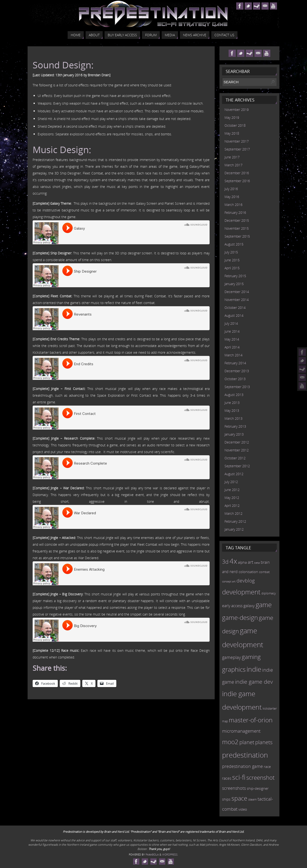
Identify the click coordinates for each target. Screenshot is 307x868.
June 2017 (232, 157)
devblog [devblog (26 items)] (246, 581)
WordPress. (170, 854)
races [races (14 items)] (227, 778)
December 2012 (237, 442)
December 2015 (237, 220)
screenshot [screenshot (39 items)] (260, 777)
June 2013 (232, 403)
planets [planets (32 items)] (264, 742)
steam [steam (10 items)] (252, 799)
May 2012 (232, 498)
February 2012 (235, 521)
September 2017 (237, 149)
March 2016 (233, 205)
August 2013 (234, 395)
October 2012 (235, 458)
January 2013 (234, 434)
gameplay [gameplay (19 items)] (231, 657)
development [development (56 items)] (241, 592)
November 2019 (237, 110)
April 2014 (232, 347)
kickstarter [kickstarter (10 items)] (270, 708)
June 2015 (232, 260)
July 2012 (231, 482)
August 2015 (234, 244)
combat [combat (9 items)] (264, 572)
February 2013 (235, 426)
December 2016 (237, 173)
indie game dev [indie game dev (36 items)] (254, 682)
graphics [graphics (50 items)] (234, 669)
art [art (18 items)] (251, 562)
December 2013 (237, 371)
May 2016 (232, 197)
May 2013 (232, 410)
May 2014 (232, 339)
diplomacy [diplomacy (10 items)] (269, 593)
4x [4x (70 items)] (233, 561)
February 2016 (235, 213)
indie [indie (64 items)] (254, 669)
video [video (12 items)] (243, 809)
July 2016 (231, 189)
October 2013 (235, 379)
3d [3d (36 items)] (225, 562)
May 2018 (232, 133)
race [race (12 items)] (267, 766)
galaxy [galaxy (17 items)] (249, 605)
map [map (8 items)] (225, 721)
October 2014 (235, 308)
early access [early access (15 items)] (232, 606)
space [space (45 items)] (239, 798)
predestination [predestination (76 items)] (245, 755)
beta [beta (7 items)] (257, 563)
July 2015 (231, 252)
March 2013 (233, 418)
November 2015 (237, 228)
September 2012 (237, 466)
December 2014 (237, 292)
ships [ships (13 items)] (226, 799)
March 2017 (233, 165)
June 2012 (232, 490)
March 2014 (233, 355)
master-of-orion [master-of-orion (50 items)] (251, 720)
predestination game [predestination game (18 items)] (242, 766)
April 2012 (232, 506)
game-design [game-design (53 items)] (240, 617)
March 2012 (233, 513)
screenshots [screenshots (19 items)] (234, 788)
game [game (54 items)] (264, 605)
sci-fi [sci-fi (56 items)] (239, 777)
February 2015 (235, 276)
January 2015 (234, 284)
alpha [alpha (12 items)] (242, 562)
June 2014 (232, 331)
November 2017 (237, 141)
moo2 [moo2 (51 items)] (230, 742)
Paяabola (152, 854)
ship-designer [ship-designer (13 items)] (258, 788)
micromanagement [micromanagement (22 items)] (241, 731)
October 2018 (235, 125)
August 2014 (234, 315)
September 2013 (237, 387)
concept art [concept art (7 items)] (229, 581)
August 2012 (234, 474)
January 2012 (234, 529)
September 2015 (237, 236)
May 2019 (232, 117)
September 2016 (237, 181)
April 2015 (232, 268)
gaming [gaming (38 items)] (251, 657)
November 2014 (237, 300)
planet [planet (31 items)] (247, 742)
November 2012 (237, 450)
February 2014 (235, 363)
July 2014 (231, 323)
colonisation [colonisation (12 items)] (248, 572)
